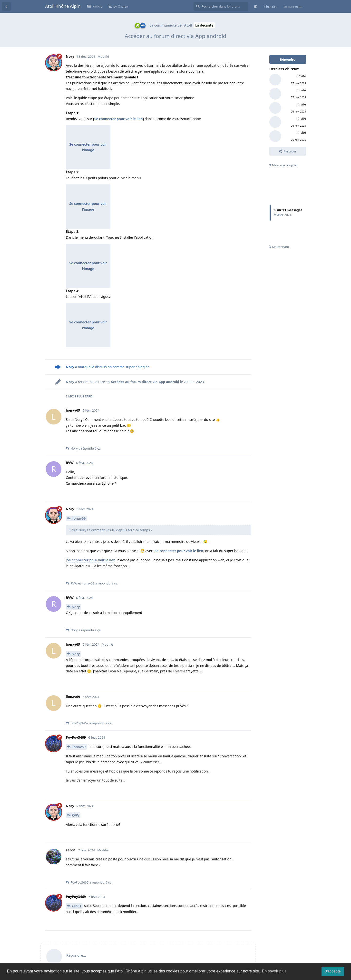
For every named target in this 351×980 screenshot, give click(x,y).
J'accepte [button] (333, 971)
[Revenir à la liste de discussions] (6, 6)
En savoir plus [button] (274, 971)
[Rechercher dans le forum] (221, 6)
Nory (76, 607)
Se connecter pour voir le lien (119, 119)
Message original (283, 165)
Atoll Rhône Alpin (63, 6)
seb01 (77, 906)
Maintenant (279, 247)
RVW (75, 815)
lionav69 (79, 518)
